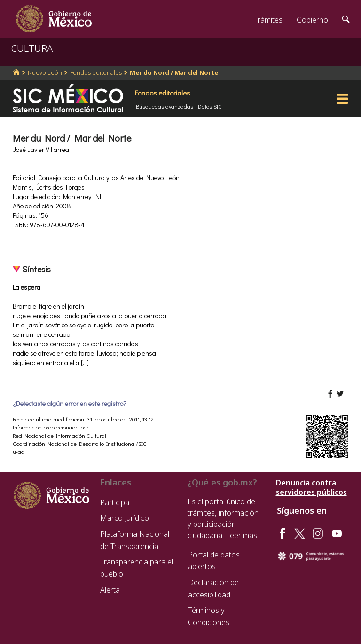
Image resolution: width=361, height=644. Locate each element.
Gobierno (312, 20)
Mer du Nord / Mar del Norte (174, 72)
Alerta (110, 590)
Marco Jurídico (125, 518)
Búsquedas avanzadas (165, 106)
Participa (115, 502)
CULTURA (32, 48)
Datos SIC (210, 106)
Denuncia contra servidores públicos (311, 487)
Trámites (268, 20)
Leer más (241, 535)
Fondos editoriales (96, 72)
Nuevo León (45, 72)
